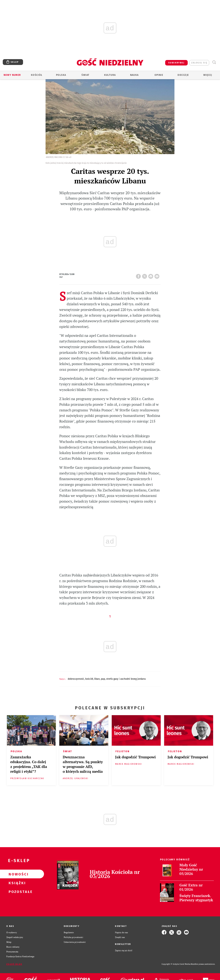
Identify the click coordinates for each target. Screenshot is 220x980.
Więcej (208, 75)
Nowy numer (12, 75)
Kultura (110, 75)
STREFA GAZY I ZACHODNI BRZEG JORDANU (126, 679)
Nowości (16, 874)
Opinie (159, 75)
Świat (85, 75)
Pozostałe (16, 892)
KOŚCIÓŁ (89, 679)
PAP (103, 679)
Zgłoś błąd (14, 964)
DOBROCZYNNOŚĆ (76, 679)
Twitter (145, 275)
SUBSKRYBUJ (176, 63)
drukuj (151, 275)
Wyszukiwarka (214, 62)
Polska (61, 75)
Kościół (37, 75)
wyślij (158, 275)
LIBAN (97, 679)
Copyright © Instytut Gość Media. (176, 964)
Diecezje (183, 75)
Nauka (134, 75)
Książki (16, 883)
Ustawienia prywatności (75, 942)
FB (139, 275)
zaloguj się (199, 63)
